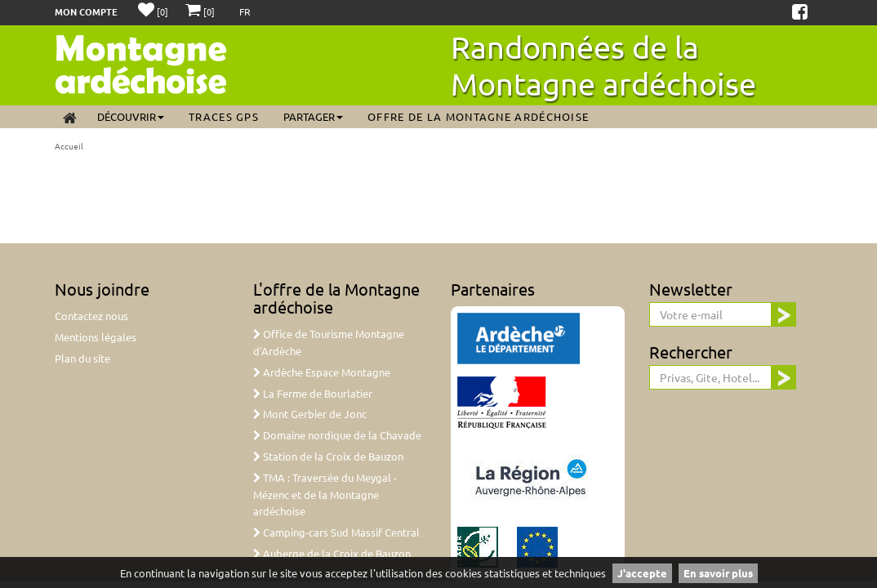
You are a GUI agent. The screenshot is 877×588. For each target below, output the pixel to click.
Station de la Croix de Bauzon (328, 456)
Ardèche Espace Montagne (322, 372)
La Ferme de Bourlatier (313, 393)
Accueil (69, 146)
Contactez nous (91, 316)
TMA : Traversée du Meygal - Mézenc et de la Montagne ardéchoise (325, 494)
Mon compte (86, 11)
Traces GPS (224, 116)
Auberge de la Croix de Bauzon (332, 553)
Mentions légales (96, 337)
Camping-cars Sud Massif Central (336, 532)
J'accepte (642, 573)
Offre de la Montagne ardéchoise (478, 116)
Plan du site (82, 358)
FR (245, 11)
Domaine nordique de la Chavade (337, 435)
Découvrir (131, 116)
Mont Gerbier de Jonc (310, 414)
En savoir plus (718, 573)
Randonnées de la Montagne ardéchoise (603, 65)
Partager (313, 116)
